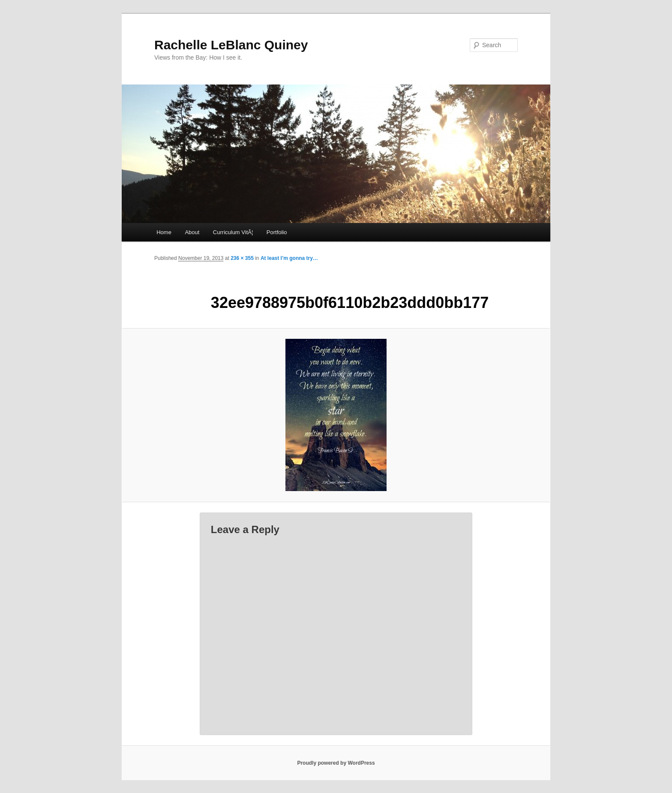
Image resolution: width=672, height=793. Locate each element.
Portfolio (277, 232)
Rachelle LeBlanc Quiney (231, 45)
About (192, 232)
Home (164, 232)
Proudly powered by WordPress (336, 763)
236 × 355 (242, 258)
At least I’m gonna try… (289, 258)
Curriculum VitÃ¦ (233, 232)
